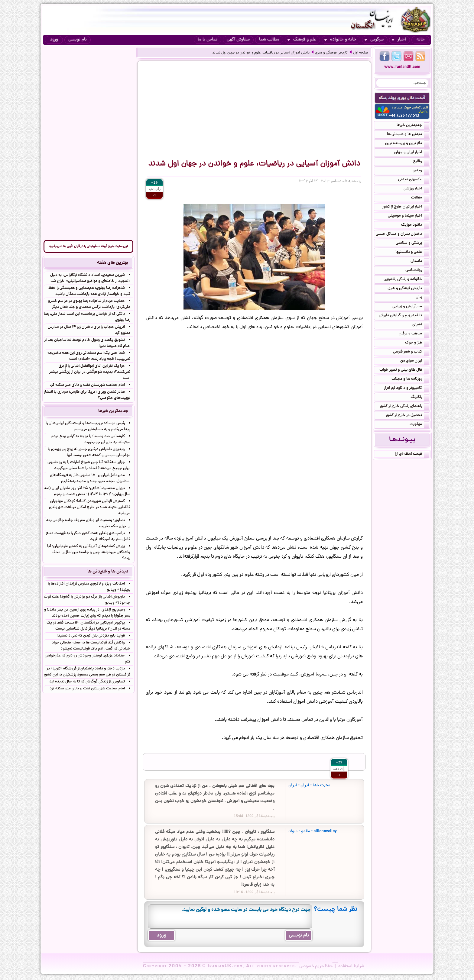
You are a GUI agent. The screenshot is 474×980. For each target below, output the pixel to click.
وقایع (421, 162)
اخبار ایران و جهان (412, 153)
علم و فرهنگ (302, 40)
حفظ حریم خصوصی (316, 966)
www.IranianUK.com (402, 67)
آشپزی (421, 325)
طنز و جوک (417, 343)
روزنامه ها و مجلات (410, 379)
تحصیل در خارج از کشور (407, 416)
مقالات (420, 198)
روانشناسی (417, 271)
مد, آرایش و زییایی (411, 307)
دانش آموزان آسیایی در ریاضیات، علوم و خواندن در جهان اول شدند (261, 53)
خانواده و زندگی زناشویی (406, 280)
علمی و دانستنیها (412, 253)
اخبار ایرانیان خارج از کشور (406, 207)
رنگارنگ (420, 398)
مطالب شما (269, 40)
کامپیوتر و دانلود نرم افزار (407, 388)
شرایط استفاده (351, 966)
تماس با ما (208, 40)
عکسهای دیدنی (414, 180)
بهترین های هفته (113, 263)
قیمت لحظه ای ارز (412, 454)
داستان (420, 262)
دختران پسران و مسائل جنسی (403, 234)
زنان (422, 298)
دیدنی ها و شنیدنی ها (408, 135)
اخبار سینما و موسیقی (409, 216)
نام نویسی (78, 40)
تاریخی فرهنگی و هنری (331, 53)
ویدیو (421, 171)
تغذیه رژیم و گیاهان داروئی (404, 316)
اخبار (399, 40)
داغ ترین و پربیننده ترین (407, 144)
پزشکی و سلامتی (412, 243)
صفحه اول (360, 53)
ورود (54, 40)
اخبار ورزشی (416, 189)
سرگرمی (374, 40)
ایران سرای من (415, 361)
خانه (421, 40)
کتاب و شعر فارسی (411, 352)
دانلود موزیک (415, 225)
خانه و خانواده (340, 40)
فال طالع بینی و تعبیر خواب (404, 370)
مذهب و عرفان (414, 334)
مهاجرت (419, 425)
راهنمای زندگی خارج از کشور (404, 407)
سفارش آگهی (238, 40)
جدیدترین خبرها (413, 126)
